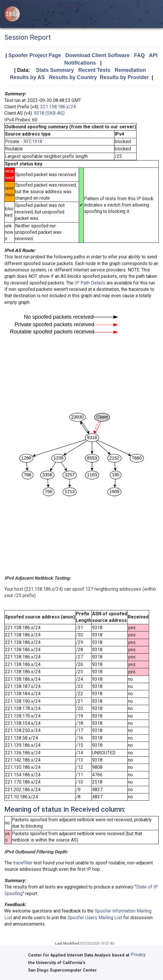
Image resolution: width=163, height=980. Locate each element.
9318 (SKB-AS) (49, 113)
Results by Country (73, 77)
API (153, 55)
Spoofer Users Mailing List (95, 918)
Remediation (130, 70)
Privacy (138, 955)
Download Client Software (98, 55)
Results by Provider (124, 77)
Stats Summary (55, 70)
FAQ (139, 55)
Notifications (80, 63)
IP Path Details (90, 283)
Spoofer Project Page (35, 55)
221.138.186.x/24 (58, 107)
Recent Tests (94, 70)
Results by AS (27, 77)
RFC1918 (33, 142)
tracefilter (23, 863)
